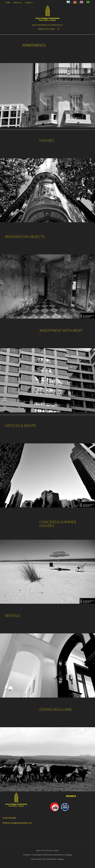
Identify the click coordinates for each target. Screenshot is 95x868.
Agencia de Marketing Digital (48, 850)
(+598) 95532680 (9, 818)
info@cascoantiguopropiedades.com (17, 823)
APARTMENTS (31, 45)
